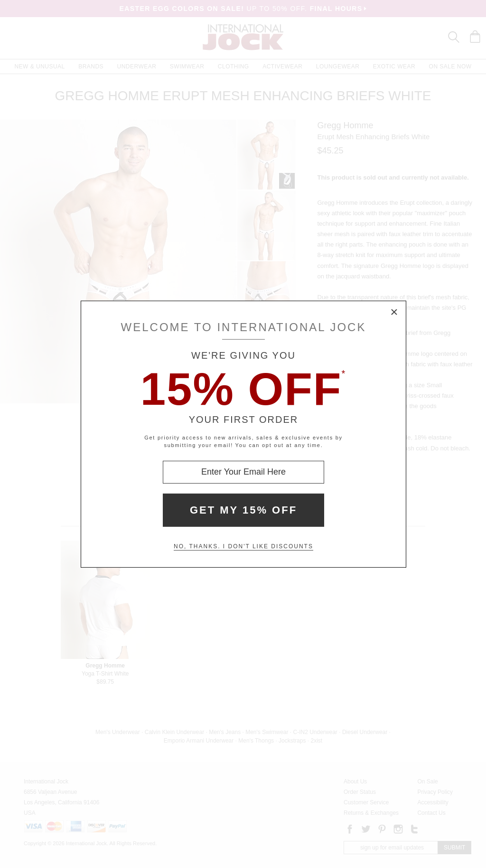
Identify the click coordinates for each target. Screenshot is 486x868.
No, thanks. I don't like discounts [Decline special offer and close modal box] (243, 546)
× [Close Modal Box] (394, 312)
